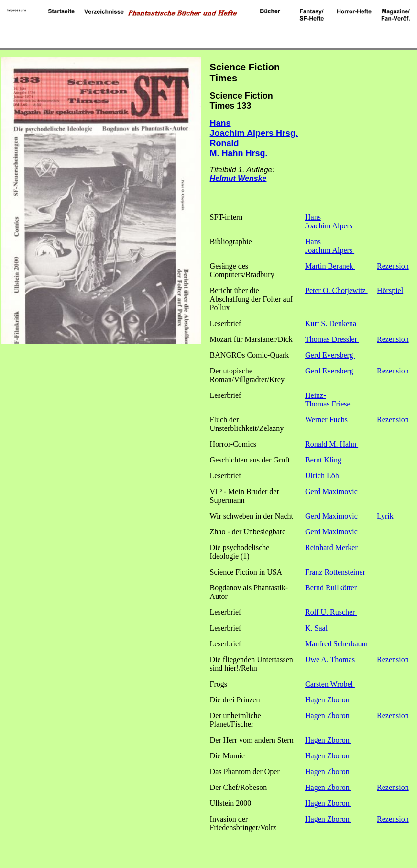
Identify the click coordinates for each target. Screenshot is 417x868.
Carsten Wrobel (330, 684)
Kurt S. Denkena (332, 323)
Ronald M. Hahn (332, 444)
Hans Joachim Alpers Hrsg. (254, 128)
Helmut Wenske (238, 178)
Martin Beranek (330, 266)
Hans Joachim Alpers (330, 221)
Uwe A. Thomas (331, 659)
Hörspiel (390, 290)
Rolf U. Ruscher (331, 612)
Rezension (393, 266)
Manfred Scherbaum (337, 644)
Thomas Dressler (332, 339)
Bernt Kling (324, 460)
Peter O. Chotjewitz (336, 290)
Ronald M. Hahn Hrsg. (239, 148)
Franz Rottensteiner (336, 572)
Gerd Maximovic (332, 491)
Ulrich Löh (323, 476)
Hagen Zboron (328, 700)
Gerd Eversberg (330, 355)
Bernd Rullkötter (332, 588)
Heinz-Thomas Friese (329, 400)
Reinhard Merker (332, 547)
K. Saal (317, 628)
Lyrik (385, 516)
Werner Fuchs (327, 420)
